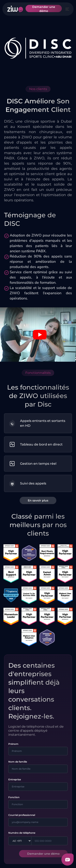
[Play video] (40, 335)
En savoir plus (38, 500)
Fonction (14, 797)
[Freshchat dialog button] (67, 860)
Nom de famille (18, 762)
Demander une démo (44, 9)
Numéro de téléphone (22, 833)
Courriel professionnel (22, 815)
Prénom (13, 744)
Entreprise (15, 779)
